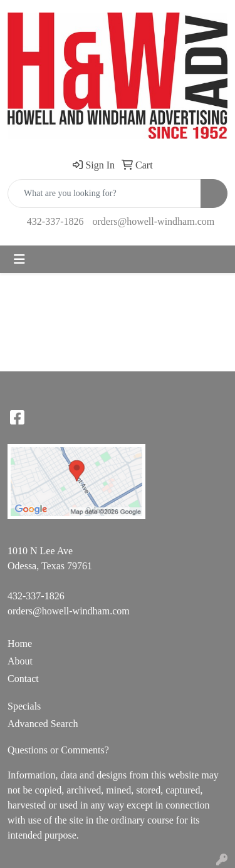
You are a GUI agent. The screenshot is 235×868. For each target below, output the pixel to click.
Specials (24, 706)
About (20, 661)
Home (20, 643)
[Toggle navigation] (19, 259)
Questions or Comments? (58, 750)
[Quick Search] (104, 194)
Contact (23, 679)
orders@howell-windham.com (153, 221)
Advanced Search (43, 724)
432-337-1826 (55, 221)
